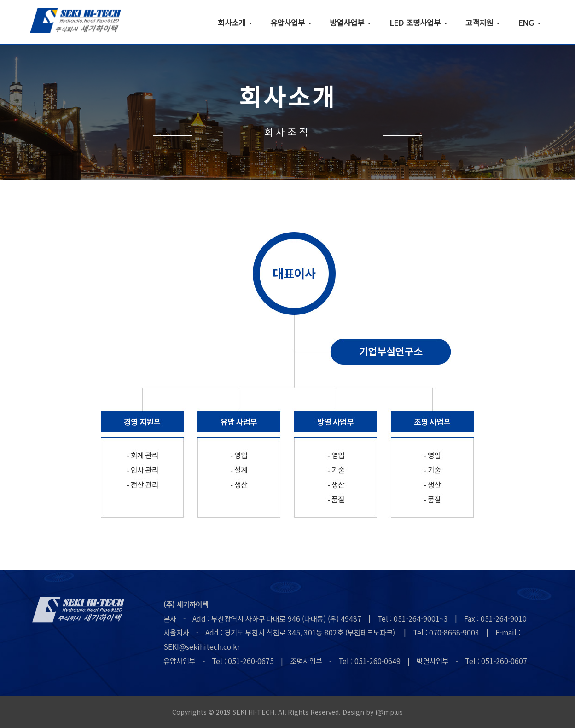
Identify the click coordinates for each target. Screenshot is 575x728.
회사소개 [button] (235, 22)
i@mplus (389, 712)
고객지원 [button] (483, 22)
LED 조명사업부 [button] (418, 22)
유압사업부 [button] (291, 22)
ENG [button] (529, 22)
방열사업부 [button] (350, 22)
